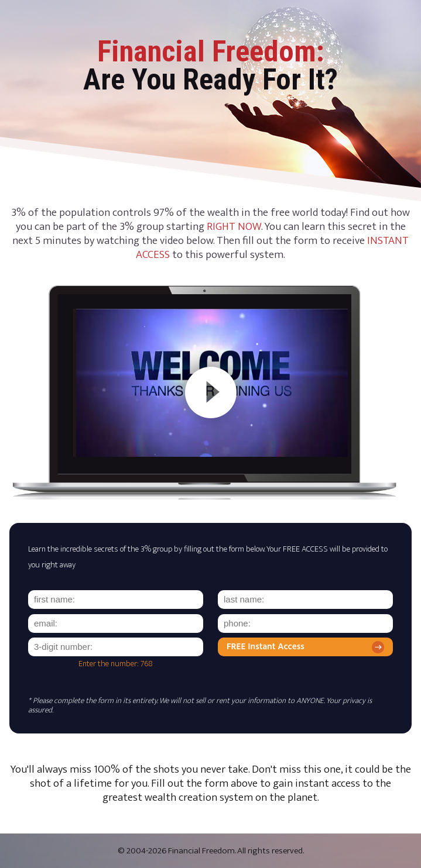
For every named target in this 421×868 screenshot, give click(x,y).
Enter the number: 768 (116, 664)
